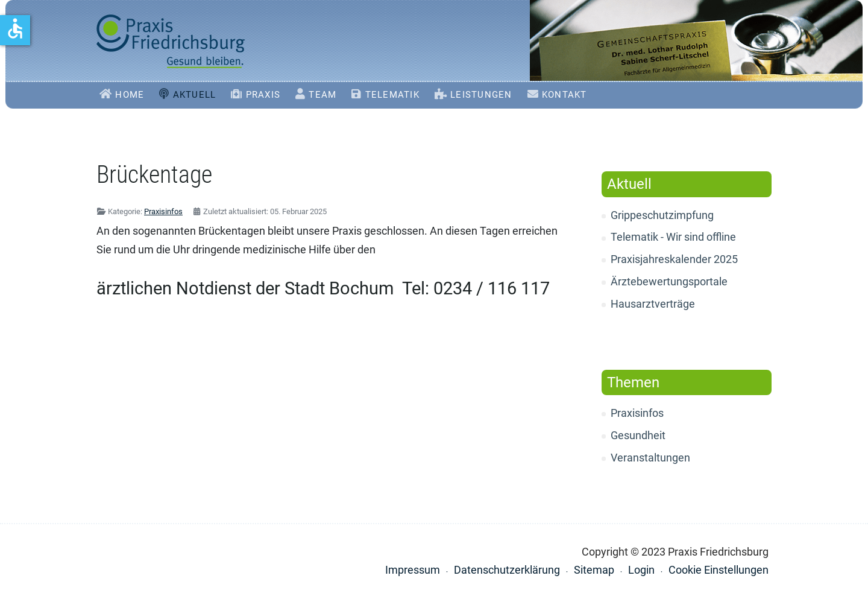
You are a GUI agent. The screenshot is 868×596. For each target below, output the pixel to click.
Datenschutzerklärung (507, 570)
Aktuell (195, 95)
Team (322, 95)
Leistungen (481, 95)
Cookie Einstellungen (719, 570)
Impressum (413, 570)
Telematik (392, 95)
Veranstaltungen (650, 458)
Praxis (263, 95)
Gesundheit (638, 435)
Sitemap (594, 570)
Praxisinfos (637, 413)
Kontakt (565, 95)
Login (641, 570)
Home (130, 95)
